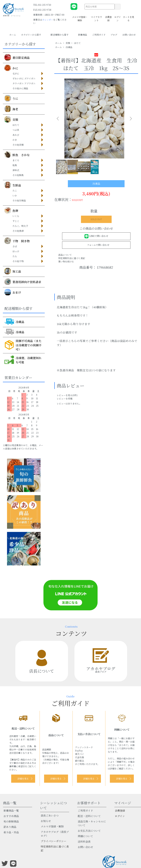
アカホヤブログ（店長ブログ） (55, 834)
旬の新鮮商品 (11, 821)
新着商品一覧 (11, 811)
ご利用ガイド (99, 35)
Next (129, 119)
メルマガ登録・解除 (80, 17)
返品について (65, 255)
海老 (11, 109)
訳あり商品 (10, 827)
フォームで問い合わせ (96, 245)
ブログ (114, 35)
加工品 (13, 271)
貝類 (11, 119)
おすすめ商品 (11, 816)
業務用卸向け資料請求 (23, 282)
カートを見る (129, 17)
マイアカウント (96, 17)
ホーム (13, 35)
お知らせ (46, 821)
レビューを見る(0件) (67, 395)
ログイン (118, 17)
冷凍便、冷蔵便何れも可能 (23, 360)
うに (11, 98)
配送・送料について (89, 816)
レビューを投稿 (65, 399)
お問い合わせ (129, 35)
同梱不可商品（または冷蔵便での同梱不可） (23, 345)
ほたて (77, 43)
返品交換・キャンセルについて (92, 823)
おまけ (13, 292)
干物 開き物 (17, 241)
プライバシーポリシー (53, 841)
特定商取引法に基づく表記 (72, 258)
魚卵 (11, 210)
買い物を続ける (66, 261)
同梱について (85, 836)
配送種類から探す (62, 35)
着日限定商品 (17, 57)
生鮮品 (13, 185)
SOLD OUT (96, 219)
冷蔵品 (14, 322)
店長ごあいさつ (50, 816)
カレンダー (48, 20)
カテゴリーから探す (33, 35)
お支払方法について (89, 831)
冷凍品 (14, 332)
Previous (59, 119)
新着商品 (83, 35)
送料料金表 (84, 842)
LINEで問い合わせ (96, 236)
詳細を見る (23, 779)
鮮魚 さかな (17, 155)
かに (11, 68)
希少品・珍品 (11, 832)
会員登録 (108, 17)
